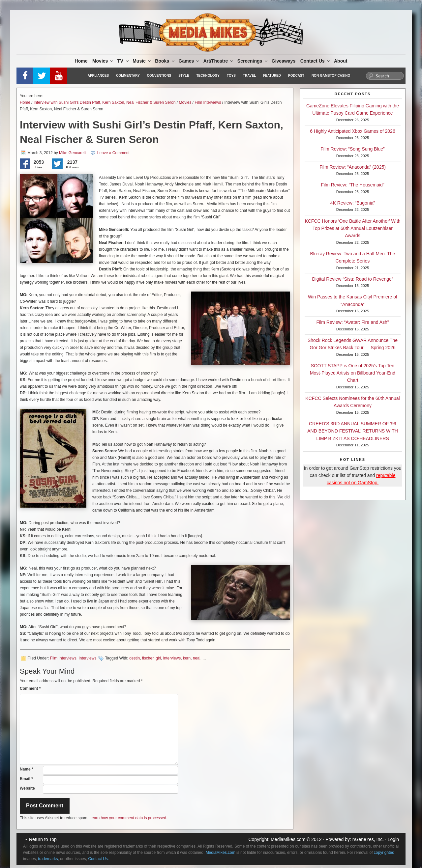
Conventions (159, 76)
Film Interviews (208, 102)
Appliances (98, 76)
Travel (249, 76)
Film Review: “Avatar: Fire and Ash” (353, 322)
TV (123, 61)
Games (190, 61)
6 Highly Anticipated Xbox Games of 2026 (352, 131)
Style (184, 76)
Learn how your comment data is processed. (128, 818)
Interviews (87, 658)
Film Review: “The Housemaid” (352, 185)
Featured (272, 76)
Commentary (128, 76)
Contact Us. (98, 859)
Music (142, 61)
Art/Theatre (219, 61)
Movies (103, 61)
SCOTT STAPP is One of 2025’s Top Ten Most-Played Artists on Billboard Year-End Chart (353, 373)
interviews (172, 658)
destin (135, 658)
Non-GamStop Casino (331, 76)
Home (81, 61)
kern (187, 658)
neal (197, 658)
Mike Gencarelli (73, 153)
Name (27, 769)
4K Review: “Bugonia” (353, 203)
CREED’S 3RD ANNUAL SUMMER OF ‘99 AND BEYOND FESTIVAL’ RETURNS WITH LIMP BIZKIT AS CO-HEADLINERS (353, 431)
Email (26, 779)
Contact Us (316, 61)
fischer (148, 658)
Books (165, 61)
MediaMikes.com (288, 839)
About (341, 61)
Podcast (296, 76)
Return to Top (43, 839)
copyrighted (384, 853)
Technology (208, 76)
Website (27, 788)
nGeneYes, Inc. (368, 839)
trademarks (48, 859)
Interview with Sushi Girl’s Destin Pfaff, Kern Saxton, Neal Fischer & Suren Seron (105, 102)
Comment (30, 688)
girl (158, 658)
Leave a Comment (113, 153)
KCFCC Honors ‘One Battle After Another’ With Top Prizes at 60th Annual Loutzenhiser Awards (352, 228)
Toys (231, 76)
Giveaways (284, 61)
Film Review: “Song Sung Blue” (353, 149)
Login (393, 839)
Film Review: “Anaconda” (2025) (353, 167)
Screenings (253, 61)
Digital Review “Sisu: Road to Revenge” (353, 279)
